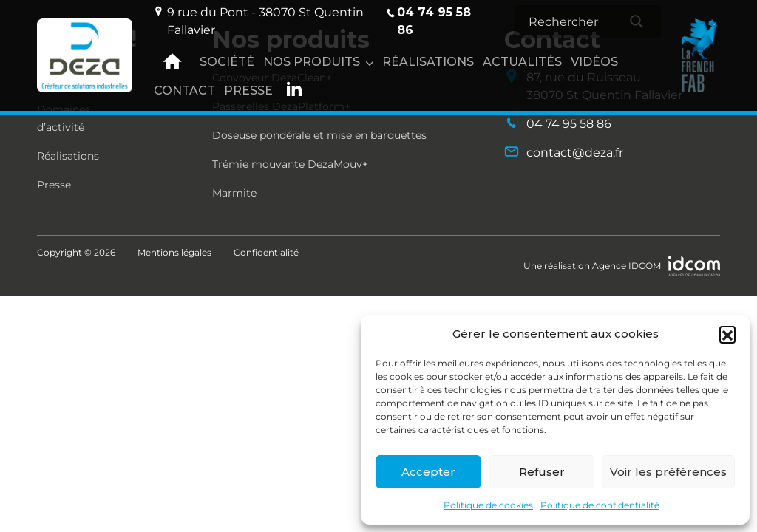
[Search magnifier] (637, 21)
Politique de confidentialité (600, 505)
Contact (184, 91)
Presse (248, 91)
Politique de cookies (488, 505)
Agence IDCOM (627, 266)
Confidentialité (266, 252)
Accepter (428, 472)
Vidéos (594, 62)
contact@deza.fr (564, 152)
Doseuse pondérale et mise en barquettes (319, 135)
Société (227, 62)
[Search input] (577, 21)
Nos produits (312, 62)
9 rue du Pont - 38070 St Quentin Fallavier (259, 20)
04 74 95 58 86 (428, 20)
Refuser (542, 472)
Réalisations (428, 62)
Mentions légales (174, 252)
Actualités (522, 62)
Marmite (234, 193)
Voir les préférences (668, 472)
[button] (727, 334)
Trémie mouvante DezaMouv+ (290, 164)
